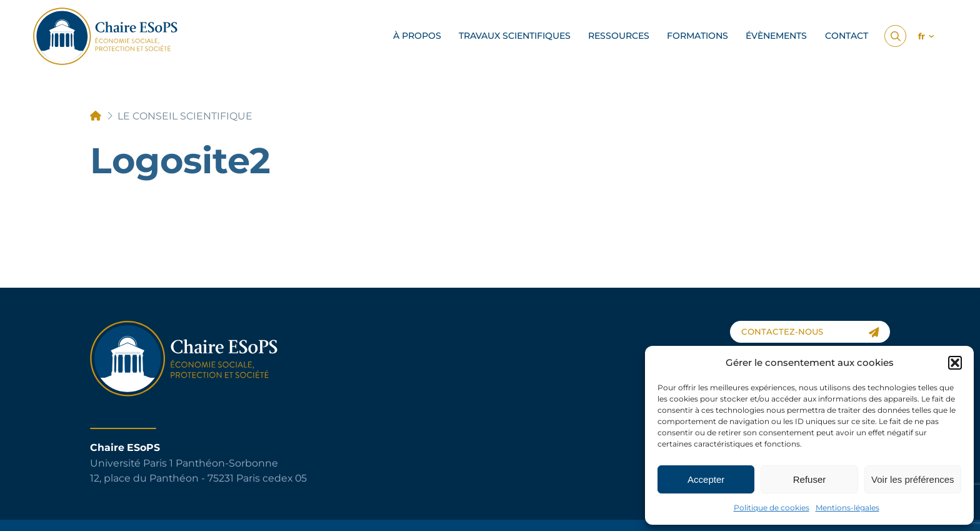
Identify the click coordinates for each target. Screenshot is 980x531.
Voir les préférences (913, 479)
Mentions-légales (847, 508)
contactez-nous (810, 332)
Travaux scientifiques (515, 36)
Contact (847, 36)
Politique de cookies (772, 508)
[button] (955, 363)
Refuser (810, 479)
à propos (417, 36)
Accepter (706, 479)
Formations (697, 36)
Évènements (776, 36)
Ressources (619, 36)
